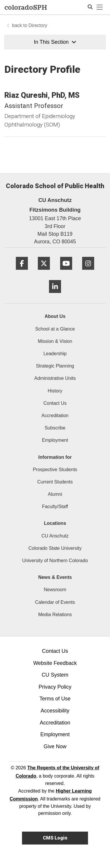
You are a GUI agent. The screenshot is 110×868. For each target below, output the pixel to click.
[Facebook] (22, 272)
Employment (55, 440)
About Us (55, 316)
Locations (55, 523)
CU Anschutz (55, 536)
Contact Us (55, 403)
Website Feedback (55, 663)
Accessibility (55, 711)
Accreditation (55, 416)
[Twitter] (44, 272)
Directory (38, 25)
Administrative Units (55, 378)
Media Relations (55, 615)
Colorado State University (55, 548)
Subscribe (55, 428)
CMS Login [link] (55, 838)
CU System (55, 675)
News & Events (55, 577)
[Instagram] (88, 272)
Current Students (55, 482)
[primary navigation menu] (100, 7)
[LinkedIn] (55, 295)
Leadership (55, 354)
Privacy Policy (55, 687)
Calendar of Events (55, 602)
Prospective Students (55, 470)
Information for (55, 457)
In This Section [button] (55, 42)
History (55, 391)
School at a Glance (55, 329)
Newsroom (55, 590)
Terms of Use (55, 699)
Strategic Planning (55, 366)
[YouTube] (66, 272)
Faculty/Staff (55, 507)
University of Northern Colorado (55, 561)
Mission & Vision (55, 341)
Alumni (55, 494)
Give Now (55, 746)
